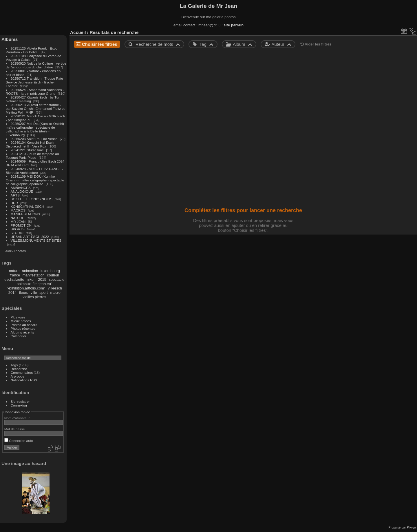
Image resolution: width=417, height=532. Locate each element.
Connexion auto (19, 441)
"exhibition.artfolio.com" (26, 288)
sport (43, 293)
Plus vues (18, 317)
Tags (14, 365)
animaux (23, 284)
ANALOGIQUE (22, 191)
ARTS (15, 195)
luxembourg (50, 271)
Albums (10, 39)
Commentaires (22, 372)
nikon (31, 279)
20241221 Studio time (28, 150)
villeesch (55, 288)
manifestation (34, 275)
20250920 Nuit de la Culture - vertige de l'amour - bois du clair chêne (36, 65)
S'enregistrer (20, 401)
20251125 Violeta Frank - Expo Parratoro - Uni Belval (32, 50)
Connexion (19, 405)
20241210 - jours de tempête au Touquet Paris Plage (32, 156)
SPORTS (18, 229)
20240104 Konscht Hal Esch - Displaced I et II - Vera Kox (31, 144)
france (15, 275)
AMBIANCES (21, 188)
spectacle (56, 279)
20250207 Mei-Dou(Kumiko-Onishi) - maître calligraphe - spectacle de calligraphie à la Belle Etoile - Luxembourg (36, 129)
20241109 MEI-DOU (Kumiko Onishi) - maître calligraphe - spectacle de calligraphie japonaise (35, 180)
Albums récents (22, 332)
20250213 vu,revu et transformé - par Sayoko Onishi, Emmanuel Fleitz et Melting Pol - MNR (35, 109)
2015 (42, 279)
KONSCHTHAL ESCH (28, 206)
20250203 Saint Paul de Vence (34, 139)
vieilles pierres (34, 297)
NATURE (18, 218)
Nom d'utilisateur (17, 418)
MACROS (18, 210)
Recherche (19, 369)
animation (30, 271)
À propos (18, 376)
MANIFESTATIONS (25, 214)
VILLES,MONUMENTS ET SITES (36, 240)
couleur (53, 275)
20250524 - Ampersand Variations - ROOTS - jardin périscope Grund (35, 92)
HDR (14, 203)
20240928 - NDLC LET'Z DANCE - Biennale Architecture (34, 171)
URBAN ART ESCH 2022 (30, 237)
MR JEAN (18, 222)
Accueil (78, 32)
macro (55, 293)
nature (14, 271)
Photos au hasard (24, 325)
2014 (12, 293)
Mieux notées (21, 321)
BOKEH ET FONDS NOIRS (32, 199)
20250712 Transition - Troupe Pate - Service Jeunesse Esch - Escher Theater (35, 82)
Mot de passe (15, 429)
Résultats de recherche (114, 32)
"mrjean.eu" (43, 284)
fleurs (24, 293)
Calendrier (19, 336)
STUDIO (17, 233)
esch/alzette (14, 279)
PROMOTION (21, 225)
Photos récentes (23, 328)
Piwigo (411, 527)
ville (34, 293)
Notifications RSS (24, 380)
